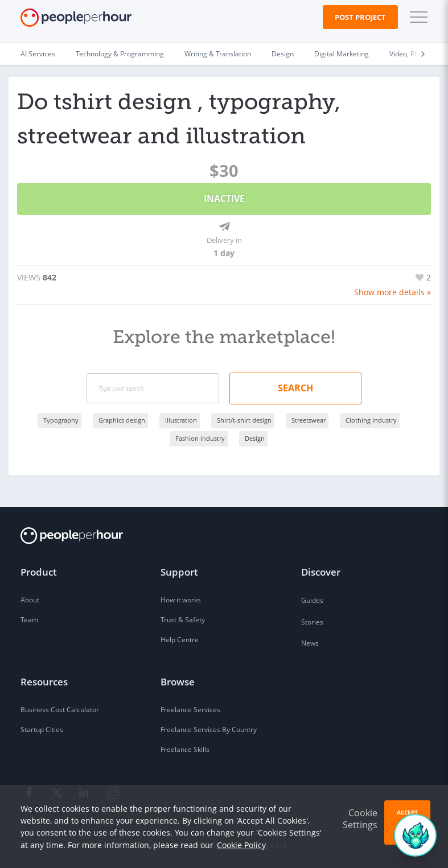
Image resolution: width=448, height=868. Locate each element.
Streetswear (309, 418)
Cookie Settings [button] (360, 819)
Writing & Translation (218, 54)
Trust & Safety (183, 619)
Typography (61, 418)
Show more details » (392, 291)
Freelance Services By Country (209, 728)
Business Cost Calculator (60, 708)
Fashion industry (200, 437)
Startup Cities (42, 728)
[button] (416, 17)
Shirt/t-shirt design (244, 418)
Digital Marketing (342, 54)
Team (29, 619)
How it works (181, 599)
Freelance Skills (185, 748)
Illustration (181, 418)
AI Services (38, 54)
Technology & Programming (120, 54)
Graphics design (122, 418)
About (30, 599)
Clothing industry (371, 418)
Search (295, 386)
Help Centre (180, 638)
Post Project (360, 17)
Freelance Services (190, 708)
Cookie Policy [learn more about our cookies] (241, 845)
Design (283, 54)
